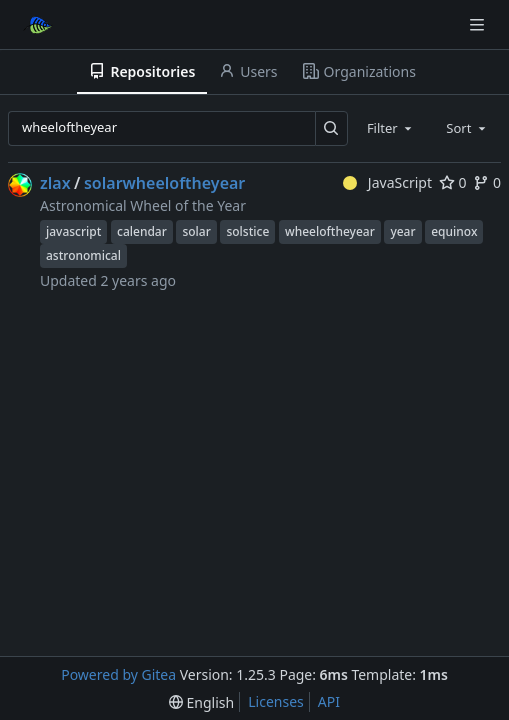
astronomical (83, 255)
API (329, 701)
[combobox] (391, 128)
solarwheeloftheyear (164, 183)
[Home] (38, 25)
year (402, 231)
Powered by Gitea (118, 674)
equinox (454, 231)
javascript (73, 231)
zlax (55, 183)
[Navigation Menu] (479, 24)
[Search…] (331, 128)
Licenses (276, 701)
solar (196, 231)
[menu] (201, 702)
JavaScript (387, 182)
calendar (142, 231)
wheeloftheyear (330, 231)
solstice (247, 231)
